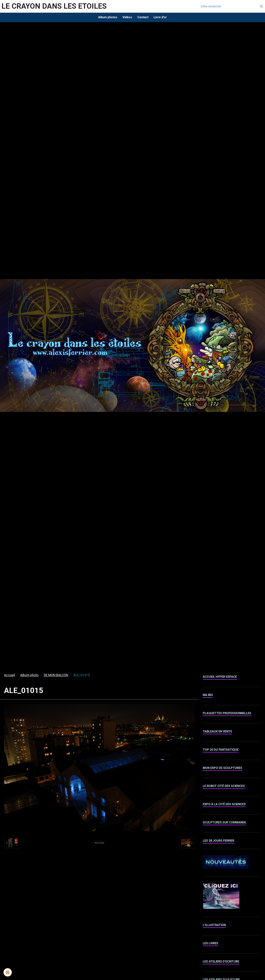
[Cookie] (8, 972)
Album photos (107, 17)
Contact (143, 17)
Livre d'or (161, 17)
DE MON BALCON (56, 675)
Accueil (9, 675)
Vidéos (127, 17)
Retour (99, 843)
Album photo (29, 675)
